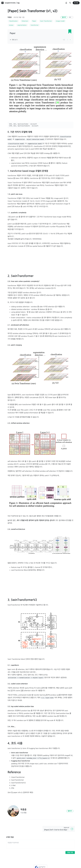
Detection (25, 21)
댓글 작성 (70, 852)
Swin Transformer (46, 21)
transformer (35, 25)
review (11, 25)
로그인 (76, 3)
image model (60, 21)
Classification (13, 21)
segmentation (22, 25)
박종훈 (10, 17)
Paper (34, 21)
